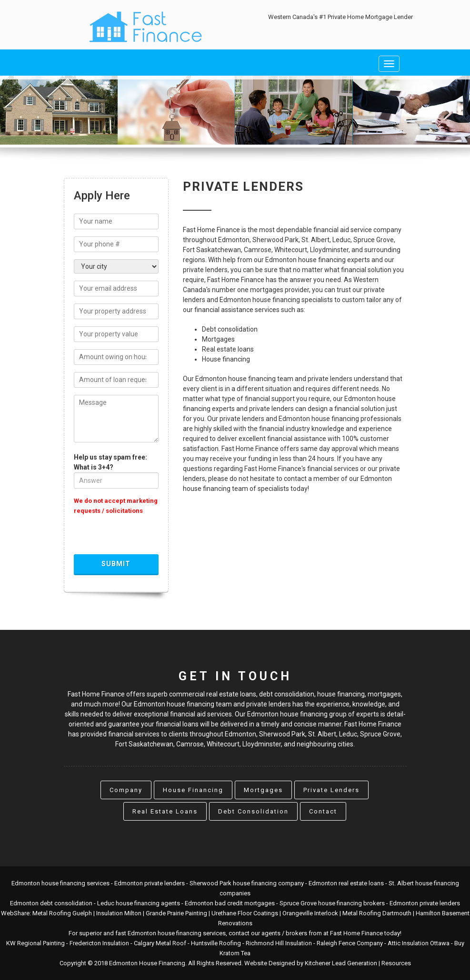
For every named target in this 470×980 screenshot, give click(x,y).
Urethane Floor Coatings (245, 913)
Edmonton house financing (48, 883)
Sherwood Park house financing (233, 883)
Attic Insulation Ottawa (419, 943)
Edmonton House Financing (147, 963)
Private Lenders (331, 790)
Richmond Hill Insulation (279, 943)
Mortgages (263, 790)
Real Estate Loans (165, 811)
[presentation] (146, 536)
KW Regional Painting (35, 943)
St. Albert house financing (424, 883)
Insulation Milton (119, 913)
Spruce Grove (380, 734)
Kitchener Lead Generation (341, 963)
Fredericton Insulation (99, 943)
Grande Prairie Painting (176, 913)
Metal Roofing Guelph (62, 913)
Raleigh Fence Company (350, 943)
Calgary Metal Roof (160, 943)
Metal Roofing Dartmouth (377, 913)
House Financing (193, 790)
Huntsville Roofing (216, 943)
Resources (396, 963)
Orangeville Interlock (310, 913)
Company (126, 790)
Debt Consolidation (253, 811)
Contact (323, 811)
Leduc (348, 734)
